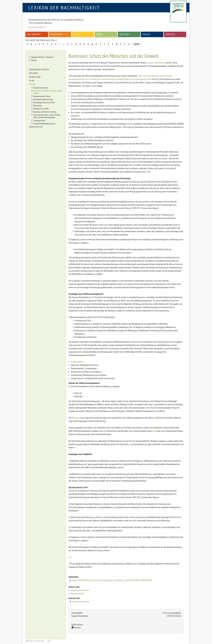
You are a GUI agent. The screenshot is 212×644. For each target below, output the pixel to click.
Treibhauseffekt (77, 362)
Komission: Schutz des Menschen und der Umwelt (48, 92)
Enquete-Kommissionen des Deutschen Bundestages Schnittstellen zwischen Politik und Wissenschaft (112, 580)
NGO (154, 431)
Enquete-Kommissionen (156, 63)
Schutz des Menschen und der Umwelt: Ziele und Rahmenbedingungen (47, 116)
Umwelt (100, 34)
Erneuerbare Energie (39, 70)
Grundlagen (35, 77)
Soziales (146, 34)
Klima (32, 81)
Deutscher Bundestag (80, 601)
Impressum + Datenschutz (35, 641)
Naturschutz (38, 105)
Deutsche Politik (77, 593)
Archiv (137, 44)
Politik (77, 34)
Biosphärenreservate (41, 88)
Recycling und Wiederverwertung (45, 112)
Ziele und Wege (34, 34)
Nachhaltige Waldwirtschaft (43, 99)
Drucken (76, 627)
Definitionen (56, 34)
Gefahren (34, 73)
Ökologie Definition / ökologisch (42, 57)
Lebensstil (170, 34)
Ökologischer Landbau (41, 109)
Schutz (32, 84)
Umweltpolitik (36, 127)
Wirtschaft (125, 34)
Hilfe (49, 641)
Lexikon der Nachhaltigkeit (64, 8)
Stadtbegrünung (39, 120)
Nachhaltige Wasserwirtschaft (44, 102)
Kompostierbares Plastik (42, 96)
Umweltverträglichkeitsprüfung (44, 123)
